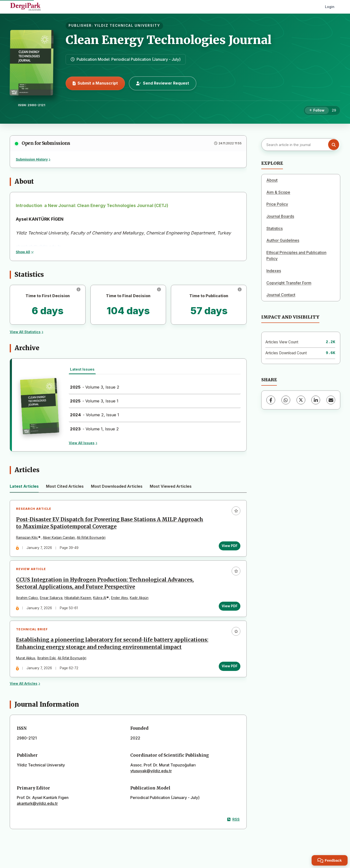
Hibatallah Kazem (78, 598)
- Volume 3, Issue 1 (94, 401)
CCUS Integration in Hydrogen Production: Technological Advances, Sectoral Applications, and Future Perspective (105, 583)
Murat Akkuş (26, 658)
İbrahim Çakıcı (27, 598)
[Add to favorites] (236, 511)
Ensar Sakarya (51, 598)
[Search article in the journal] (300, 145)
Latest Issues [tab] (82, 369)
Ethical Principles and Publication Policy (296, 256)
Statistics (275, 228)
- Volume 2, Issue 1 (95, 415)
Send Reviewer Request (163, 83)
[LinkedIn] (316, 400)
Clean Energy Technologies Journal (169, 40)
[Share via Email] (331, 400)
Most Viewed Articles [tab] (171, 486)
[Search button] (334, 145)
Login (330, 7)
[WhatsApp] (286, 400)
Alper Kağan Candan (59, 538)
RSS (233, 819)
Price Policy (277, 204)
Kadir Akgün (139, 598)
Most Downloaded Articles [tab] (117, 486)
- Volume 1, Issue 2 (94, 429)
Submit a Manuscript (95, 83)
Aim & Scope (278, 192)
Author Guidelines (283, 240)
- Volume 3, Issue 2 (95, 387)
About (272, 180)
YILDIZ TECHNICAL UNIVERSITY (127, 26)
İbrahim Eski (46, 658)
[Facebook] (271, 400)
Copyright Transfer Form (289, 283)
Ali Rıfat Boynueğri (91, 538)
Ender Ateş (119, 598)
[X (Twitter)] (301, 400)
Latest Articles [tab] (24, 486)
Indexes (274, 271)
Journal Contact (281, 295)
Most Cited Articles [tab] (65, 486)
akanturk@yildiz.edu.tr (37, 803)
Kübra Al (100, 598)
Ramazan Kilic (27, 538)
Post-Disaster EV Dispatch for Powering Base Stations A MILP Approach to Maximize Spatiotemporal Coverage (110, 523)
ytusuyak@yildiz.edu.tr (151, 771)
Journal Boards (280, 216)
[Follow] (317, 111)
